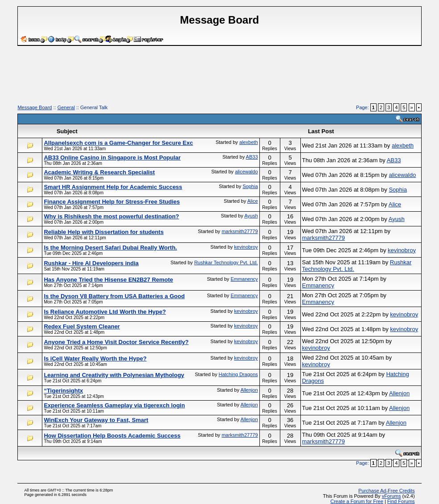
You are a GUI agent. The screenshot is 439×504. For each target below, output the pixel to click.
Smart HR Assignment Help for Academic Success (113, 187)
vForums (392, 496)
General (66, 107)
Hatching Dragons (238, 374)
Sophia (250, 186)
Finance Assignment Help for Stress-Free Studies (112, 202)
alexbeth (249, 142)
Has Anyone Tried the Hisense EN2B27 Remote (108, 280)
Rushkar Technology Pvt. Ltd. (226, 262)
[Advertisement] (220, 78)
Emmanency (244, 279)
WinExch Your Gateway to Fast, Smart (96, 420)
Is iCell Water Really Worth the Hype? (95, 359)
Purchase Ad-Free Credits (387, 491)
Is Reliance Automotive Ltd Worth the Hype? (105, 312)
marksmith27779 (240, 231)
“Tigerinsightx (63, 391)
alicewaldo (246, 172)
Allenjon (249, 390)
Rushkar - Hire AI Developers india (91, 263)
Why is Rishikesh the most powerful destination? (111, 216)
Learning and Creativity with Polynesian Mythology (114, 375)
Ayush (251, 216)
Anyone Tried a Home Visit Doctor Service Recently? (116, 342)
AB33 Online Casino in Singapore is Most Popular (112, 158)
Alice (253, 201)
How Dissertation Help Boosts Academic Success (112, 436)
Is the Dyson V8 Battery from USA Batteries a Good (114, 296)
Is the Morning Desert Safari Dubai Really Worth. (110, 248)
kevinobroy (246, 247)
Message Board (35, 107)
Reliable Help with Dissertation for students (104, 232)
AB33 (252, 157)
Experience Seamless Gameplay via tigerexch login (114, 405)
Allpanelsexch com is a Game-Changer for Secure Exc (118, 143)
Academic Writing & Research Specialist (99, 172)
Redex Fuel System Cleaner (82, 326)
